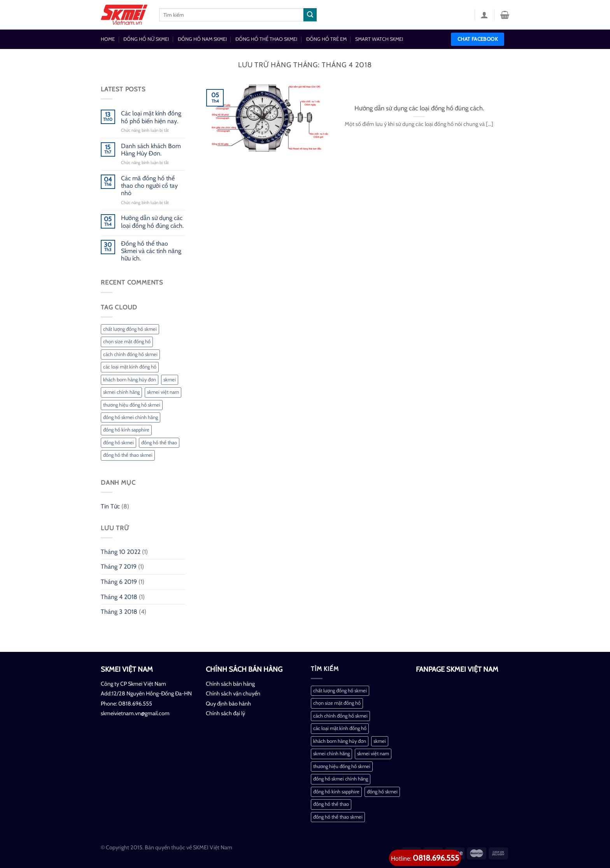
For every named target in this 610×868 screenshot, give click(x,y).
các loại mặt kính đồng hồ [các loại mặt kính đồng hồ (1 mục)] (130, 367)
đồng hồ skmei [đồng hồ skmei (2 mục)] (118, 443)
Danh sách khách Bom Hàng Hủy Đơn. (151, 150)
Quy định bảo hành (228, 704)
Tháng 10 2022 (121, 552)
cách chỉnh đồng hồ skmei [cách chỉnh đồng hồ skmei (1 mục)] (130, 354)
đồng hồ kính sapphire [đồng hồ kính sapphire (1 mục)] (126, 430)
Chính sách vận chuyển (233, 693)
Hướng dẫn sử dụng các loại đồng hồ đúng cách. (152, 222)
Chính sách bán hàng (230, 684)
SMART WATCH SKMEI (379, 39)
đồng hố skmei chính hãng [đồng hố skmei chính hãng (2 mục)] (131, 417)
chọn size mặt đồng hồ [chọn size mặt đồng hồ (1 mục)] (127, 341)
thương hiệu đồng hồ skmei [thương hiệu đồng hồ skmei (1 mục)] (132, 405)
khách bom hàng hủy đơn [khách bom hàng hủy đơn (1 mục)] (130, 380)
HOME (108, 39)
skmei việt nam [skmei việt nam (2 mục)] (163, 392)
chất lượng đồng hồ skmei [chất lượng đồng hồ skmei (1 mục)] (130, 329)
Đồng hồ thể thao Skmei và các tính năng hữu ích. (151, 251)
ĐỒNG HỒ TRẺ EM (326, 39)
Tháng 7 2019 (119, 567)
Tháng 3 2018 (119, 612)
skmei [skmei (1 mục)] (170, 380)
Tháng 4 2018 (119, 597)
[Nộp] (310, 15)
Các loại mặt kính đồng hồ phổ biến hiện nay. (151, 117)
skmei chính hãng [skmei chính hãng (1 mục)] (121, 392)
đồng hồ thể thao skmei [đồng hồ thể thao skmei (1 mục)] (128, 455)
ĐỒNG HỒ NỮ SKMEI (146, 39)
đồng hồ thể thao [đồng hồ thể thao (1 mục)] (159, 443)
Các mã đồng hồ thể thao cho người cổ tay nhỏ (149, 186)
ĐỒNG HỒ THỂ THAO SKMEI (266, 39)
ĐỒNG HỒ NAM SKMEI (202, 39)
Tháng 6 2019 (119, 582)
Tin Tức (110, 506)
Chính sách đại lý (225, 713)
